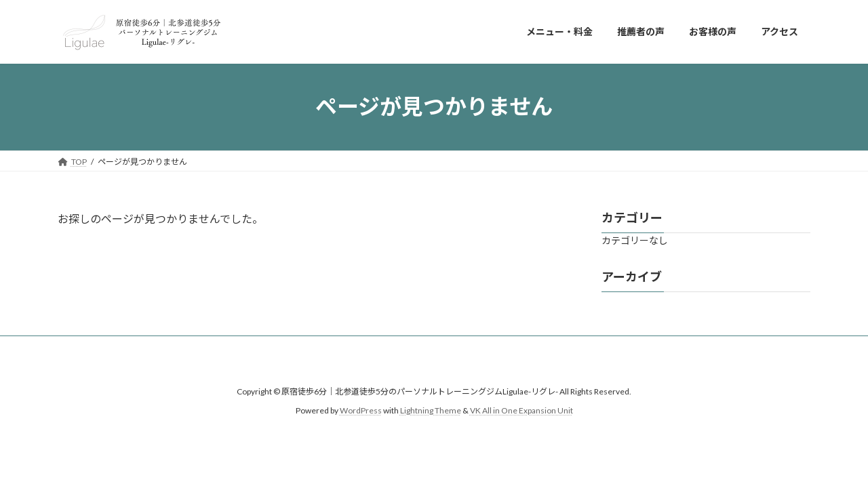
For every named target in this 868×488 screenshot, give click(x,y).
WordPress (361, 410)
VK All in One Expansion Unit (521, 410)
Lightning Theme (431, 410)
